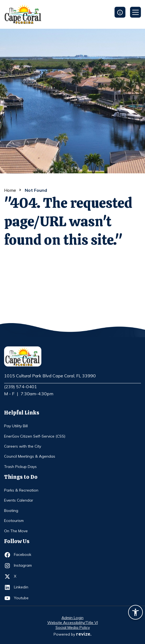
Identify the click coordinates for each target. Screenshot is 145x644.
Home (10, 190)
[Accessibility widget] (135, 613)
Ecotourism (14, 521)
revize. (84, 634)
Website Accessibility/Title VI (73, 623)
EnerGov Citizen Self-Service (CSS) (35, 436)
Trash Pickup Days (20, 467)
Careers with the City (23, 446)
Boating (11, 511)
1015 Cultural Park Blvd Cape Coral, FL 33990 (50, 376)
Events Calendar (19, 500)
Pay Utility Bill (16, 426)
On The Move (16, 531)
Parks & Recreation (21, 490)
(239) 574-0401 (21, 387)
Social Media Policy (73, 627)
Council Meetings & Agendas (30, 456)
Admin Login (72, 618)
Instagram (24, 566)
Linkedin (24, 587)
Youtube (24, 598)
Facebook (24, 555)
